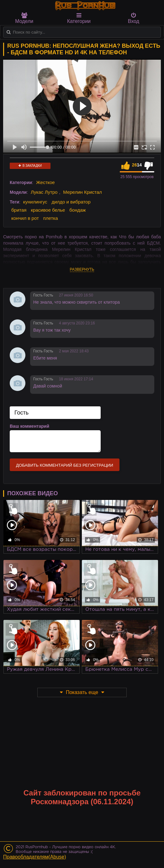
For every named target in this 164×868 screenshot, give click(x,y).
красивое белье (48, 210)
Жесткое (45, 182)
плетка (51, 218)
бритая (19, 210)
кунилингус (35, 202)
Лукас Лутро (44, 192)
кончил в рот (25, 218)
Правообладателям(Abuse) (35, 857)
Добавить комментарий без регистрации (65, 465)
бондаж (77, 210)
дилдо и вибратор (71, 202)
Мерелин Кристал (82, 192)
